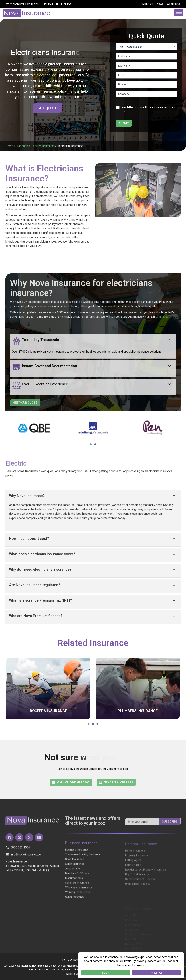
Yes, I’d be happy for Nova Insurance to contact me (148, 109)
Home (9, 146)
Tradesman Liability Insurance (35, 146)
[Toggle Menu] (179, 12)
